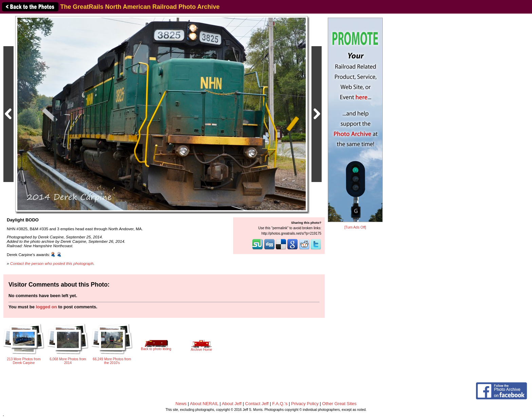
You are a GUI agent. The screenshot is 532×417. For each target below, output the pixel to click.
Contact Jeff (257, 404)
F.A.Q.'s (280, 404)
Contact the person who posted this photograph (52, 263)
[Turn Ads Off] (355, 227)
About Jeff (232, 404)
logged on (46, 307)
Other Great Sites (339, 404)
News (181, 404)
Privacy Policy (305, 404)
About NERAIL (204, 404)
